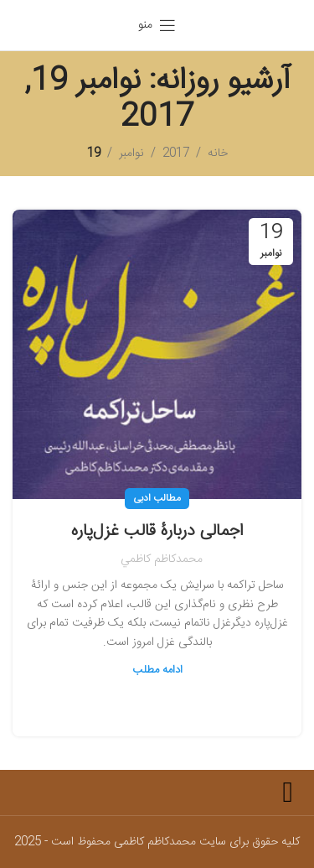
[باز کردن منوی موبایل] (157, 25)
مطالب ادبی (157, 498)
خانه (218, 153)
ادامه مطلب (157, 670)
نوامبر (131, 153)
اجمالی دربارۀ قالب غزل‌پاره (157, 531)
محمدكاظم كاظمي (162, 559)
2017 (176, 153)
